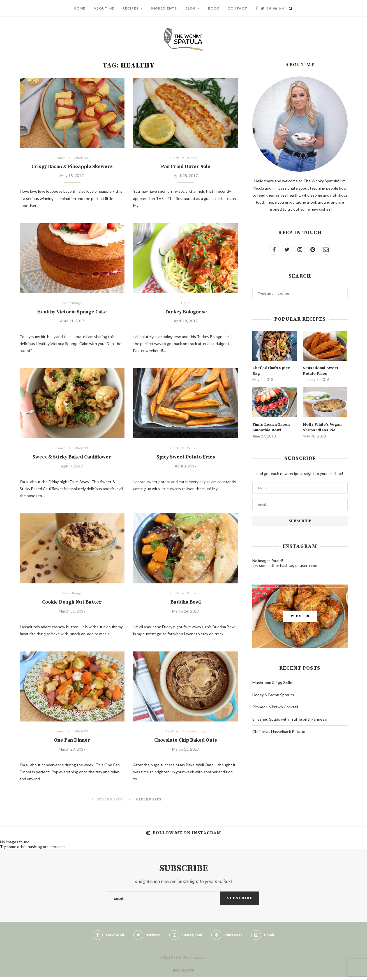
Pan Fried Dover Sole (186, 167)
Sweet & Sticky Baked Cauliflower (72, 458)
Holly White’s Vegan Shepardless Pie (321, 427)
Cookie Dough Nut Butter (72, 604)
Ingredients (164, 8)
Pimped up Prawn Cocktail (275, 706)
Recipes (131, 8)
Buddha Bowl (186, 604)
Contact (237, 8)
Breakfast (171, 733)
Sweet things (72, 304)
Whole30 (80, 158)
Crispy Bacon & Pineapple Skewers (72, 167)
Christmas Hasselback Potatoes (280, 731)
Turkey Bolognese (186, 313)
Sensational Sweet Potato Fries (320, 371)
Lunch (60, 158)
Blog (191, 8)
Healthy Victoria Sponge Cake (72, 313)
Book (214, 8)
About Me (104, 8)
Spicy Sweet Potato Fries (186, 458)
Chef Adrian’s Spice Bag (271, 371)
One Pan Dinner (72, 743)
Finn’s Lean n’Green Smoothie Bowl (271, 427)
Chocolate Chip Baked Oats (186, 743)
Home (79, 8)
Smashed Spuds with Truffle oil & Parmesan (290, 719)
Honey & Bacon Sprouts (273, 694)
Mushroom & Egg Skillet (273, 682)
